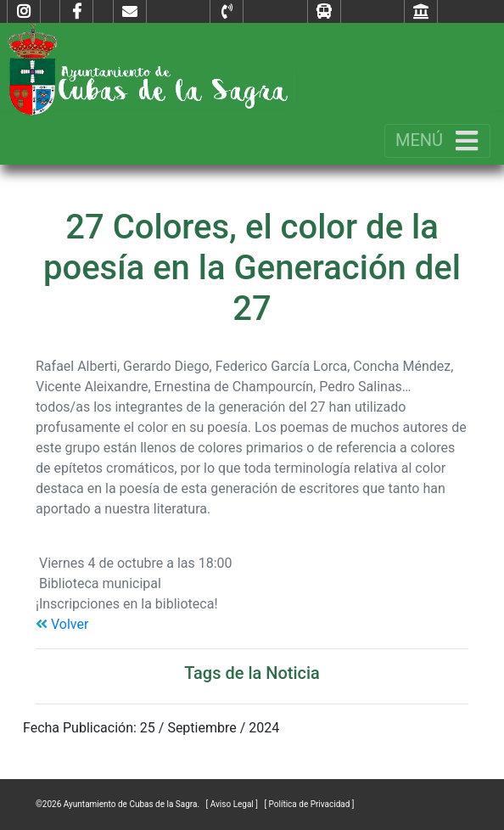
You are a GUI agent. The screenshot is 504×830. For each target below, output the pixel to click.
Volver (62, 624)
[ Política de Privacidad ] (309, 804)
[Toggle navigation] (437, 141)
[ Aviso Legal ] (233, 804)
